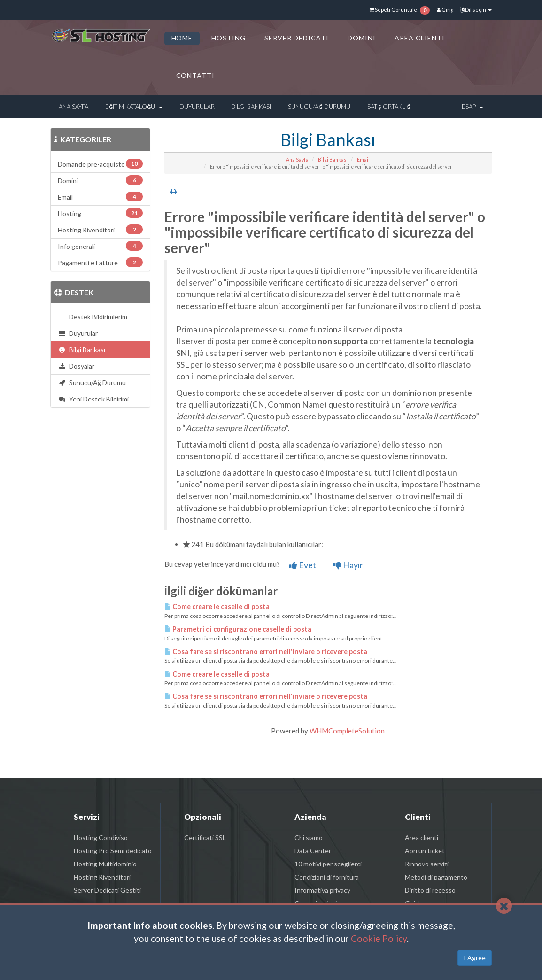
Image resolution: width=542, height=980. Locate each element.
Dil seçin (476, 10)
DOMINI (362, 38)
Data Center (313, 851)
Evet (303, 565)
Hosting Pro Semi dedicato (113, 851)
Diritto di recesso (430, 890)
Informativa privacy (322, 890)
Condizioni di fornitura (327, 877)
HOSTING (228, 38)
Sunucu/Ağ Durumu (319, 107)
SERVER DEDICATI (297, 38)
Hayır (348, 565)
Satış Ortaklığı (390, 107)
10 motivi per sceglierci (328, 864)
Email (363, 160)
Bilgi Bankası (251, 107)
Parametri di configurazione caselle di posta (238, 629)
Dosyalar (76, 366)
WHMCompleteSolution (347, 731)
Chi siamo (309, 837)
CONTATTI (196, 75)
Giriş (445, 10)
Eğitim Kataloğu (134, 107)
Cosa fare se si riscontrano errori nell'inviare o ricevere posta (266, 652)
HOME (182, 38)
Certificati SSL (205, 837)
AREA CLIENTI (420, 38)
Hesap (470, 107)
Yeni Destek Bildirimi (93, 399)
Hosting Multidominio (105, 864)
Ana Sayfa (74, 107)
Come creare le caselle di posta (217, 606)
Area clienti (422, 837)
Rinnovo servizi (427, 864)
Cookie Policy (379, 938)
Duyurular (197, 107)
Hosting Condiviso (101, 837)
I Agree (475, 958)
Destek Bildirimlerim (97, 317)
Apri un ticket (425, 851)
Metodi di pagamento (436, 877)
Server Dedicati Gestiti (107, 890)
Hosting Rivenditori (102, 877)
